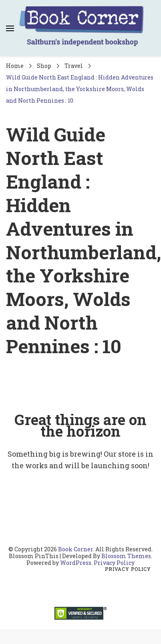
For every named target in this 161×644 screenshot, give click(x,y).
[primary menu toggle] (10, 28)
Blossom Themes (126, 556)
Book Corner (75, 549)
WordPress (76, 563)
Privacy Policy (114, 563)
